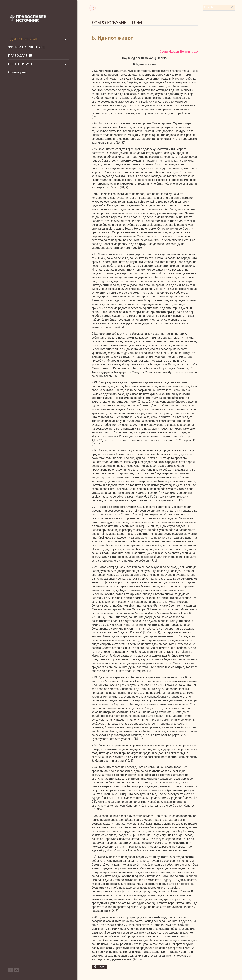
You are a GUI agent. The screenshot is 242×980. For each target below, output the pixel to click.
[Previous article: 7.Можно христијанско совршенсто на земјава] (99, 967)
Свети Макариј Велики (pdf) (179, 52)
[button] (92, 8)
